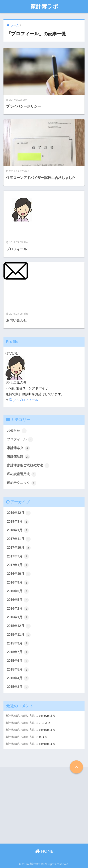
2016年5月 (18, 600)
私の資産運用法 (22, 474)
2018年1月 (18, 530)
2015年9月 (18, 643)
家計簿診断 (18, 457)
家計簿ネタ (18, 448)
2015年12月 (19, 626)
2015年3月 (18, 687)
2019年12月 (19, 513)
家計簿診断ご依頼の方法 (28, 466)
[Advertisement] (36, 805)
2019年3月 (18, 522)
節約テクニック (22, 483)
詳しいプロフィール (23, 400)
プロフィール (20, 440)
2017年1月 (18, 565)
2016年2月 (18, 609)
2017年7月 (18, 556)
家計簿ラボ (44, 6)
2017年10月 (19, 548)
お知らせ (17, 431)
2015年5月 (18, 670)
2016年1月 (18, 617)
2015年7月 (18, 652)
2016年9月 (18, 583)
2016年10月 (19, 574)
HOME (44, 851)
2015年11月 (19, 635)
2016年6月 (18, 591)
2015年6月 (18, 661)
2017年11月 (19, 539)
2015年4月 (18, 678)
